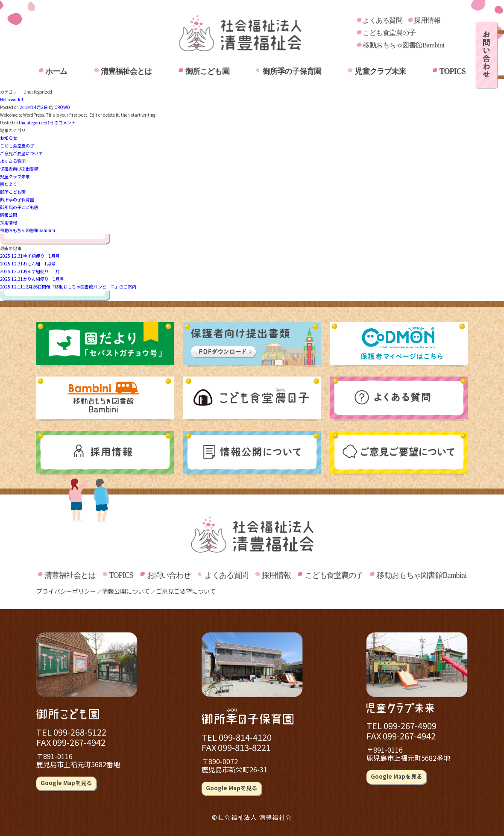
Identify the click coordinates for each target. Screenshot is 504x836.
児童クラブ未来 (380, 71)
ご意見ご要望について (21, 153)
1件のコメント (62, 122)
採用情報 (427, 20)
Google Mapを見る (66, 783)
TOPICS (453, 71)
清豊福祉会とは (126, 71)
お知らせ (9, 138)
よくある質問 (382, 20)
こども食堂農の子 (389, 33)
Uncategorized (33, 122)
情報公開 (9, 215)
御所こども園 (207, 71)
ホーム (56, 71)
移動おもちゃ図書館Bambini (403, 45)
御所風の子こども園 (19, 207)
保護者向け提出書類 (19, 169)
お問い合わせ (169, 575)
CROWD (62, 107)
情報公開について (126, 591)
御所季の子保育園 (292, 71)
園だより (9, 184)
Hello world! (12, 99)
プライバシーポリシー (66, 591)
